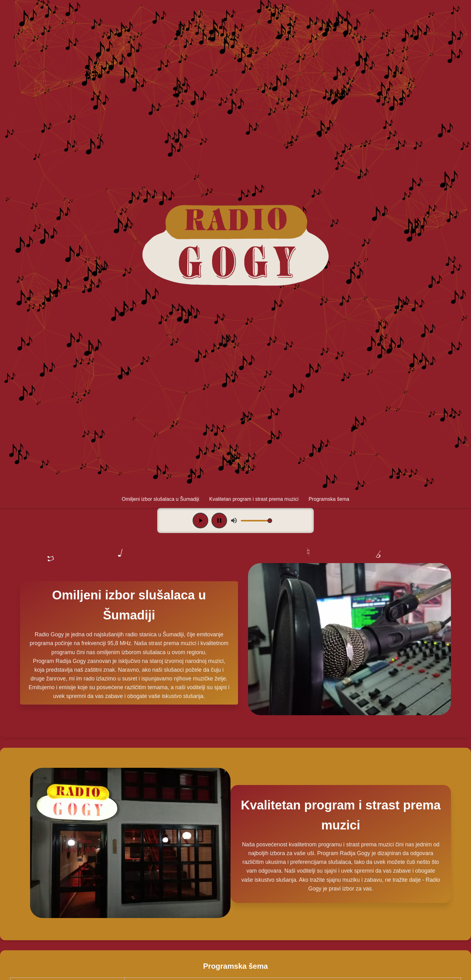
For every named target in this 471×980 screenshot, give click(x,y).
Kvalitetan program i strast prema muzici (254, 499)
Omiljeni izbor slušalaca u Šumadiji (160, 499)
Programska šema (329, 499)
